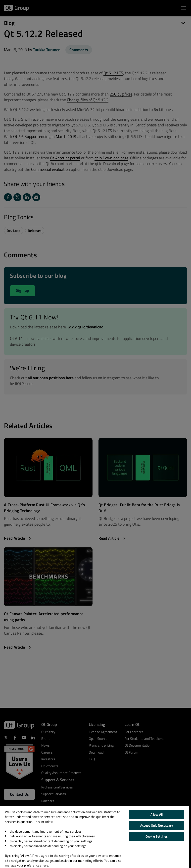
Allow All (157, 814)
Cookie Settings (157, 836)
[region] (95, 837)
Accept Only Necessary (157, 825)
